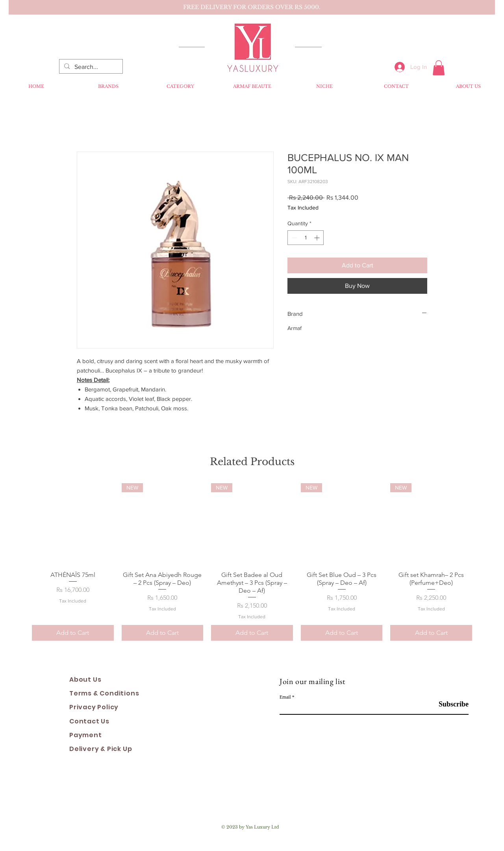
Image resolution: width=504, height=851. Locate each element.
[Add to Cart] (73, 633)
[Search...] (90, 67)
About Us (85, 680)
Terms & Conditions (104, 693)
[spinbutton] (306, 238)
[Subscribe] (449, 704)
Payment (86, 735)
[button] (439, 68)
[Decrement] (294, 238)
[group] (252, 562)
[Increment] (318, 238)
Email (285, 697)
